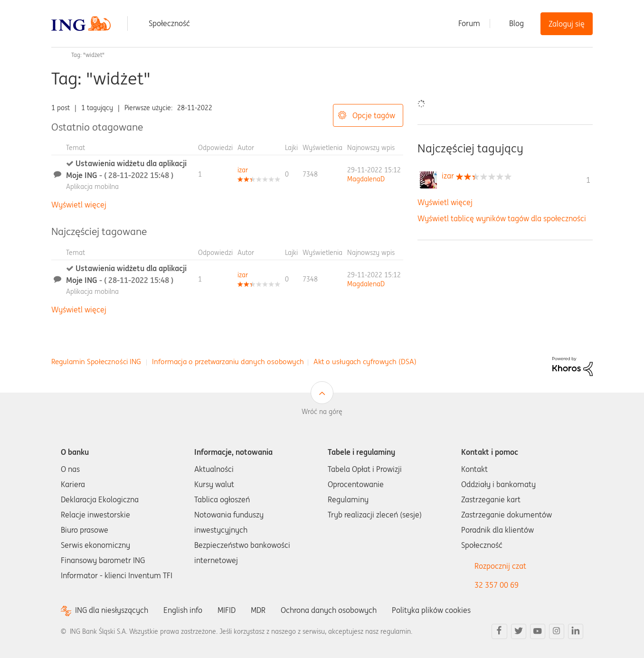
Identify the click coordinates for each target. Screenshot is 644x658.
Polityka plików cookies (431, 610)
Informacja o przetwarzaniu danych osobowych (228, 362)
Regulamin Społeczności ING (96, 362)
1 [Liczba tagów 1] (588, 180)
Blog (516, 23)
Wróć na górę (322, 412)
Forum (469, 23)
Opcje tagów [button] (374, 115)
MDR (258, 610)
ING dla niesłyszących (112, 610)
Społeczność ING (55, 55)
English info (183, 610)
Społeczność (169, 23)
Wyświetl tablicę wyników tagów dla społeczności (502, 218)
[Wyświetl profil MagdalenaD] (366, 179)
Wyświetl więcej (79, 205)
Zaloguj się (567, 24)
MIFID (227, 610)
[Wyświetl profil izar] (243, 170)
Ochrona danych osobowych (329, 610)
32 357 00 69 (497, 585)
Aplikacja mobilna (92, 187)
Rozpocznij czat (500, 566)
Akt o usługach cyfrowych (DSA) (365, 362)
